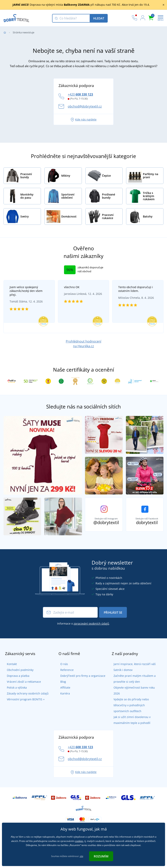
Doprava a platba (15, 679)
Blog (60, 685)
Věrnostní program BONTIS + (22, 703)
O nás (61, 667)
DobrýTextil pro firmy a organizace (79, 679)
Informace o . (83, 627)
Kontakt (9, 667)
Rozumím (101, 856)
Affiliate (62, 691)
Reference (63, 673)
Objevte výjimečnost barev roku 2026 (134, 691)
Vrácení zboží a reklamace (21, 685)
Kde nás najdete (83, 119)
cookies (79, 841)
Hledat (99, 18)
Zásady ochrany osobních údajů (24, 697)
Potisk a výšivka (14, 691)
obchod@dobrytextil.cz (85, 106)
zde (81, 856)
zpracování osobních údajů (91, 627)
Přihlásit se (113, 616)
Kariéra (62, 697)
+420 (80, 94)
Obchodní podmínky (17, 673)
